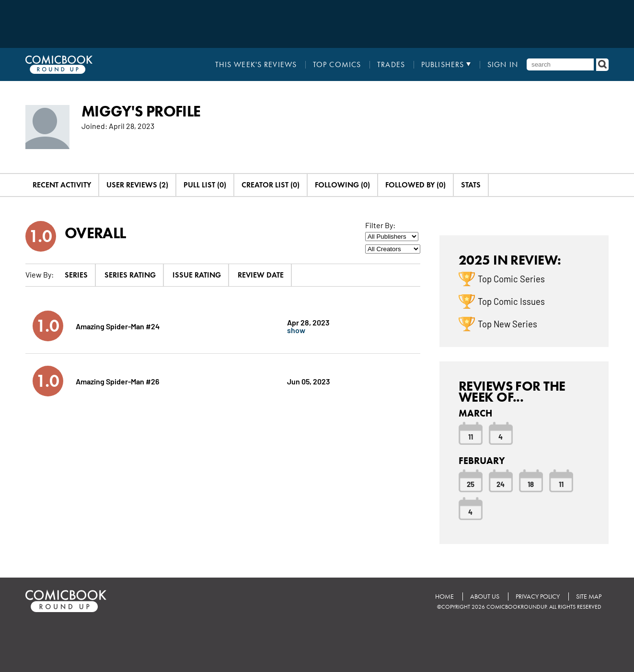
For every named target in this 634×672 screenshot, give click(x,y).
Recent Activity (62, 185)
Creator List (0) (271, 185)
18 (531, 484)
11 (471, 436)
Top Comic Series (511, 278)
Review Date (261, 275)
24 (501, 484)
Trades (391, 65)
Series (76, 275)
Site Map (589, 597)
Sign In (503, 65)
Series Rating (130, 275)
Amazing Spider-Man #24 (118, 326)
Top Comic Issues (511, 301)
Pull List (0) (205, 185)
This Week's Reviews (256, 65)
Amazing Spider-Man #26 (117, 381)
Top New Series (507, 324)
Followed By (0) (415, 185)
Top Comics (337, 65)
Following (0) (342, 185)
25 (471, 484)
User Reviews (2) (137, 185)
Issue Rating (197, 275)
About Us (485, 597)
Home (444, 597)
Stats (471, 185)
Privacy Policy (538, 597)
